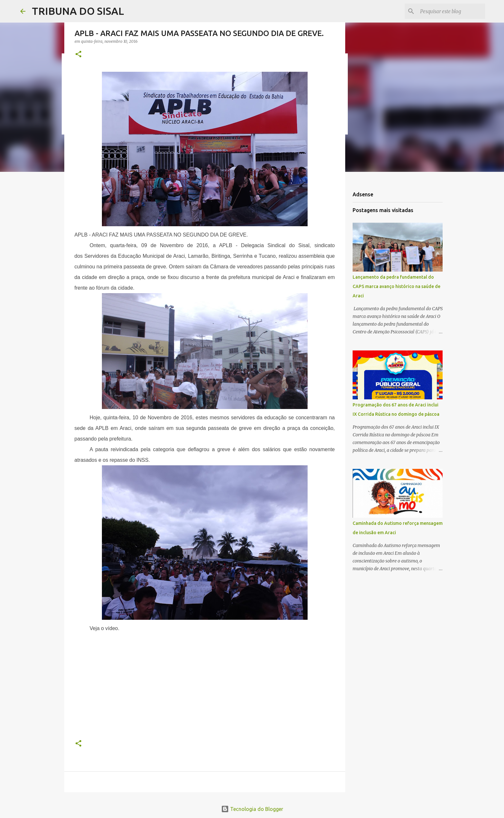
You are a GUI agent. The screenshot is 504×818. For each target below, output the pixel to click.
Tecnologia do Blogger (252, 809)
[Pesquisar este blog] (451, 11)
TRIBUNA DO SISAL (78, 11)
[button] (78, 55)
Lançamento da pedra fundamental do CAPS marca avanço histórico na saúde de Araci (396, 286)
